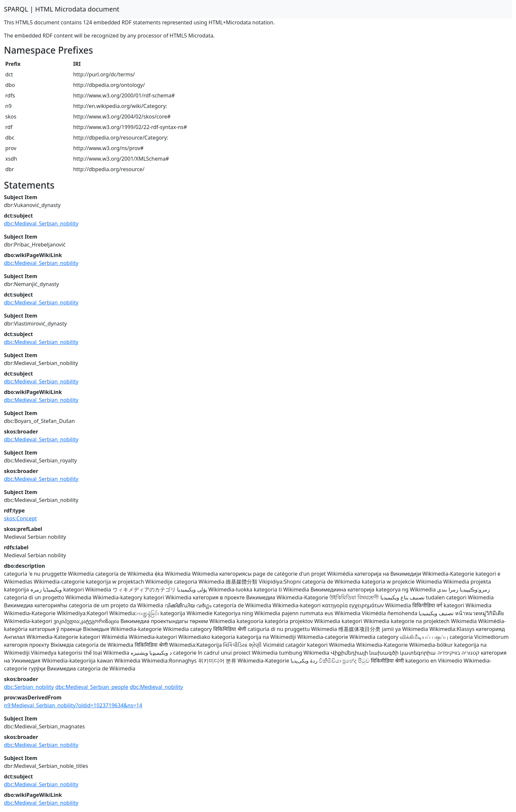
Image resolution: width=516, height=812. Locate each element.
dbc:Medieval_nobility (156, 687)
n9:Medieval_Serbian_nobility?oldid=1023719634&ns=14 (73, 705)
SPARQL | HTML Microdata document (62, 9)
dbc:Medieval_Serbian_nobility (41, 223)
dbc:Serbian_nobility (29, 687)
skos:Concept (20, 518)
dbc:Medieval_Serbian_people (92, 687)
